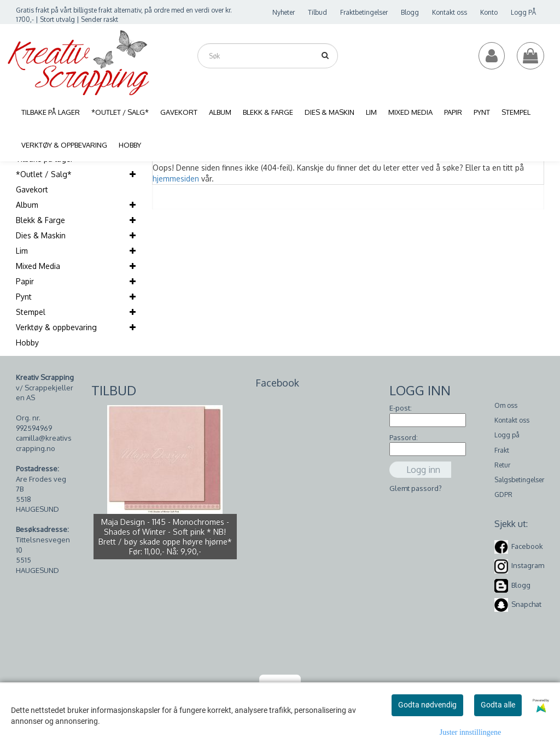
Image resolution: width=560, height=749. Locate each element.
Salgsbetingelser (519, 480)
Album (27, 205)
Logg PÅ (523, 12)
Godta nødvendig (427, 705)
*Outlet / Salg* (44, 174)
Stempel (31, 312)
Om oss (506, 405)
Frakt (502, 450)
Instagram (528, 565)
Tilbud (317, 12)
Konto (489, 12)
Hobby (27, 343)
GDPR (503, 495)
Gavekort (32, 189)
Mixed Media (38, 266)
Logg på (507, 435)
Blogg (410, 12)
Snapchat (526, 604)
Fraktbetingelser (364, 12)
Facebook (527, 546)
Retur (502, 465)
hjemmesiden (176, 179)
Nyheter (284, 12)
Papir (25, 281)
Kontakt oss (450, 12)
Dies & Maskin (41, 235)
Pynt (24, 297)
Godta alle (498, 705)
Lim (22, 251)
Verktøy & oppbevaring (56, 327)
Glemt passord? (416, 488)
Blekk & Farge (40, 220)
